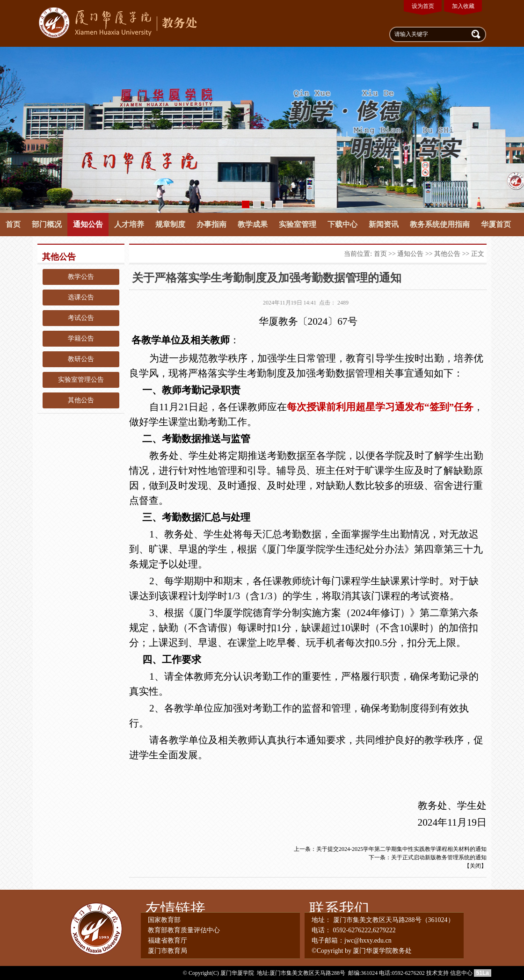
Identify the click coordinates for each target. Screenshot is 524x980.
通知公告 (88, 224)
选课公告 (81, 297)
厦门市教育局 (167, 951)
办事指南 (211, 224)
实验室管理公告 (81, 380)
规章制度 (170, 224)
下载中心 (342, 224)
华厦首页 (496, 224)
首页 (13, 224)
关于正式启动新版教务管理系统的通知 (439, 857)
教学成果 (253, 224)
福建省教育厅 (167, 940)
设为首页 (423, 6)
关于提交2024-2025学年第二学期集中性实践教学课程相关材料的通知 (401, 849)
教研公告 (81, 359)
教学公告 (81, 277)
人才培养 (129, 224)
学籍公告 (81, 338)
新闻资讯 (384, 224)
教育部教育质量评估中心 (184, 930)
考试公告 (81, 318)
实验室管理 (298, 224)
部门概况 (47, 224)
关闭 (475, 866)
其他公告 (81, 400)
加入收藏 (463, 6)
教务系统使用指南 (440, 224)
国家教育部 (164, 920)
